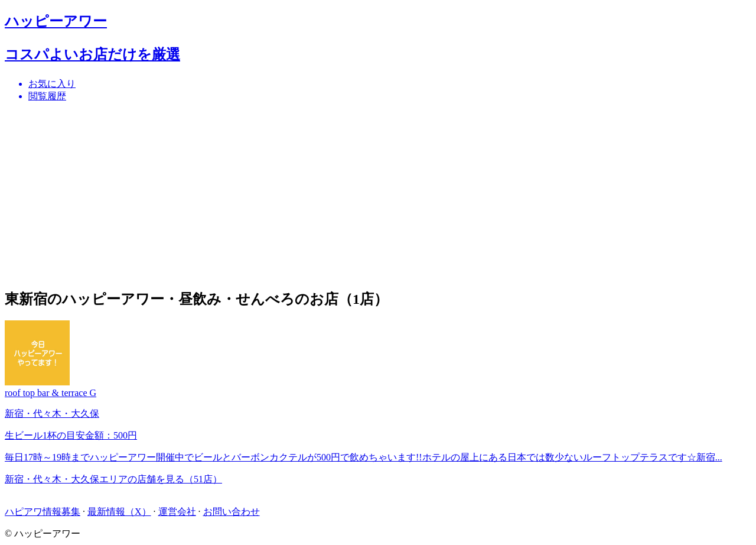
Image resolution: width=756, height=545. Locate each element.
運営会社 (177, 512)
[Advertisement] (359, 195)
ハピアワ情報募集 (43, 512)
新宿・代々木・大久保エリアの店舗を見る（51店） (113, 479)
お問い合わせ (232, 512)
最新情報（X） (119, 512)
